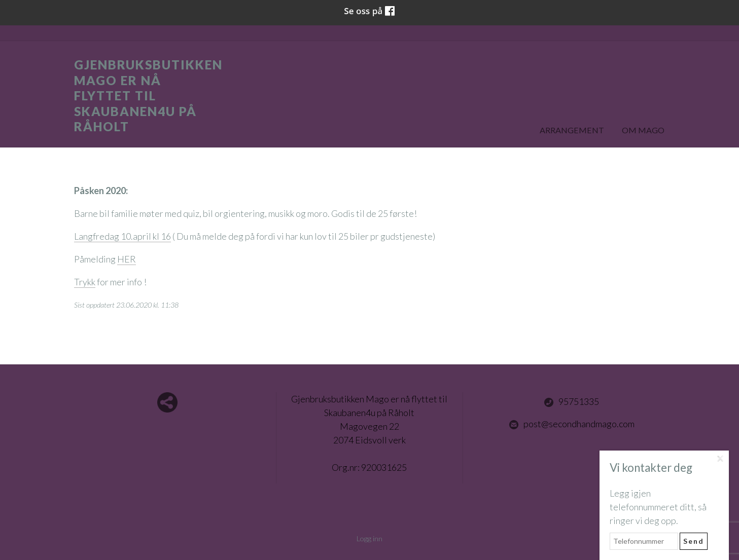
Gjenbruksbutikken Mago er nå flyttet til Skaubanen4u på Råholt (148, 96)
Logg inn (370, 538)
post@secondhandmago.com (572, 424)
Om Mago (643, 130)
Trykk (85, 282)
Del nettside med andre (167, 402)
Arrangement (572, 130)
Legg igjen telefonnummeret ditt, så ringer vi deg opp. (658, 507)
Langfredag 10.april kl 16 (122, 236)
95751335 (571, 402)
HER (127, 259)
